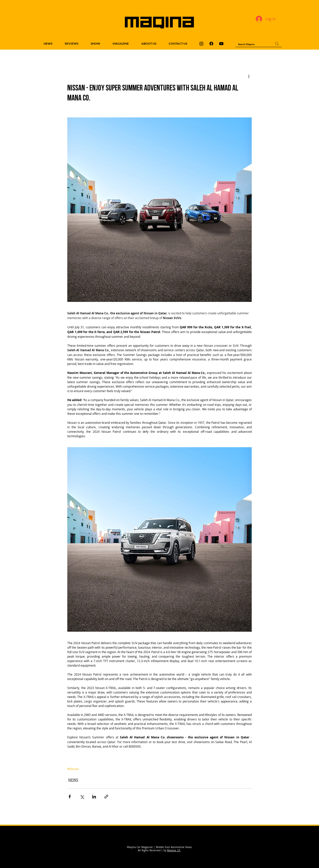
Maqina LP (174, 850)
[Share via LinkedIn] (94, 797)
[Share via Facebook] (70, 797)
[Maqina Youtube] (221, 44)
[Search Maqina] (251, 44)
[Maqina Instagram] (201, 44)
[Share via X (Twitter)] (82, 797)
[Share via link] (106, 797)
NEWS (73, 780)
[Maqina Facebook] (211, 44)
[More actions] (249, 76)
